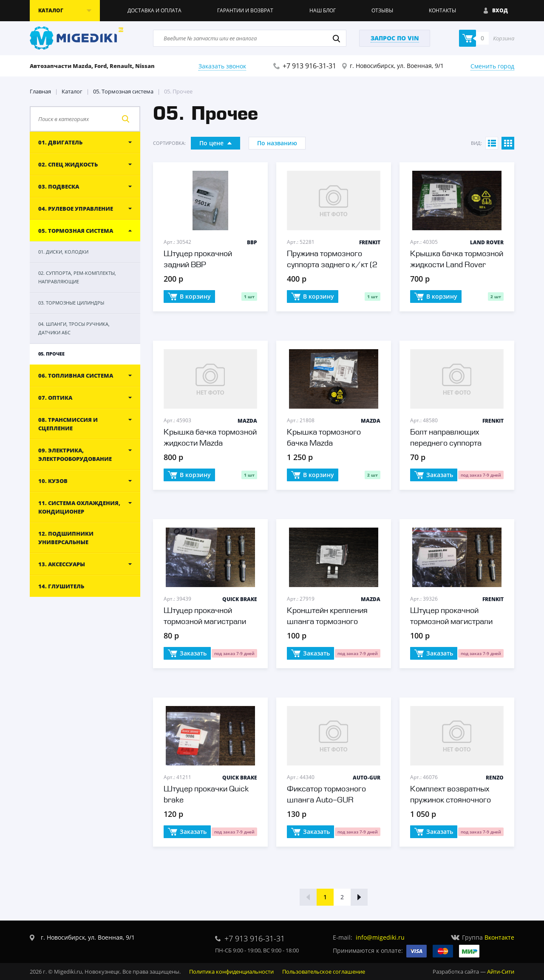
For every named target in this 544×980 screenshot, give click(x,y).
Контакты (442, 10)
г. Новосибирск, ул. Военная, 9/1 (397, 66)
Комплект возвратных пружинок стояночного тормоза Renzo (450, 800)
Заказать (434, 475)
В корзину (189, 297)
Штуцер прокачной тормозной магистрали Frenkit (451, 622)
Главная (40, 91)
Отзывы (382, 10)
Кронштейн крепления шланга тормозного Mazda (327, 622)
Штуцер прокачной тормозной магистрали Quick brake (205, 622)
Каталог (72, 91)
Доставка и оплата (154, 10)
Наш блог (323, 10)
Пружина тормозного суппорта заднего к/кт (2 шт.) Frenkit (332, 265)
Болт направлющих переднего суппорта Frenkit (446, 443)
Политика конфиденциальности (231, 972)
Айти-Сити (501, 972)
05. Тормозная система (123, 91)
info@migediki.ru (380, 937)
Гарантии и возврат (245, 10)
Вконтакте (499, 937)
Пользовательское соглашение (324, 972)
